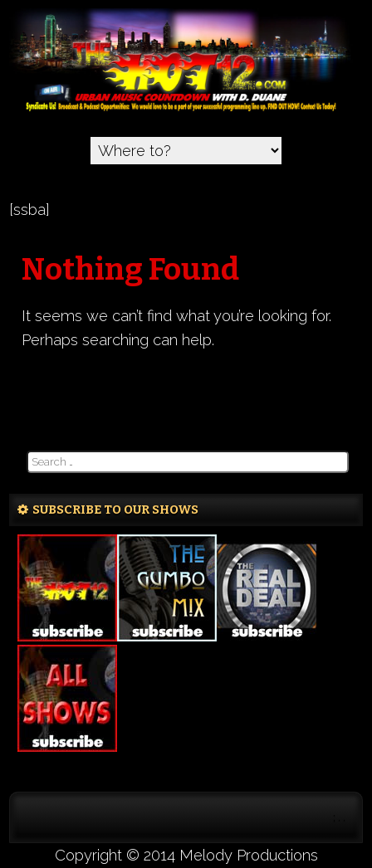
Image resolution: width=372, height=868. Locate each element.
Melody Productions (249, 855)
